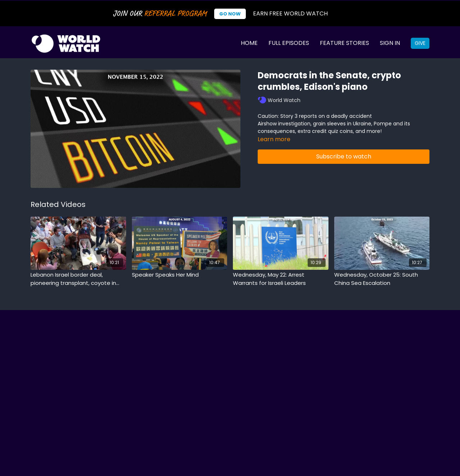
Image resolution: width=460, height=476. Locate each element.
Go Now (230, 14)
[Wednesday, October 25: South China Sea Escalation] (382, 279)
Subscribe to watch (344, 156)
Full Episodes (289, 43)
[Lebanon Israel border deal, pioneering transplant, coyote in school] (78, 279)
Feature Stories (344, 43)
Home (249, 43)
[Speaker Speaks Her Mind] (180, 275)
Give (420, 43)
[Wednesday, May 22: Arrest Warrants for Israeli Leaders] (281, 279)
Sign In (390, 43)
